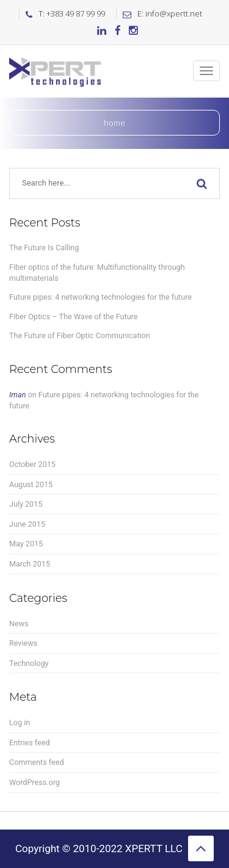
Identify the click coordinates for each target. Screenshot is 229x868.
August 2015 (31, 484)
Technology (29, 663)
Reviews (23, 643)
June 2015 (27, 524)
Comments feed (37, 762)
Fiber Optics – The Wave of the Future (73, 316)
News (19, 624)
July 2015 (26, 504)
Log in (20, 722)
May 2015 (26, 544)
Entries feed (30, 743)
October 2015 (32, 464)
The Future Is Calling (44, 248)
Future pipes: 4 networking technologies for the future (100, 297)
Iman (17, 395)
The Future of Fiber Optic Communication (80, 335)
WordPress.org (35, 782)
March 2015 (30, 564)
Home (114, 123)
